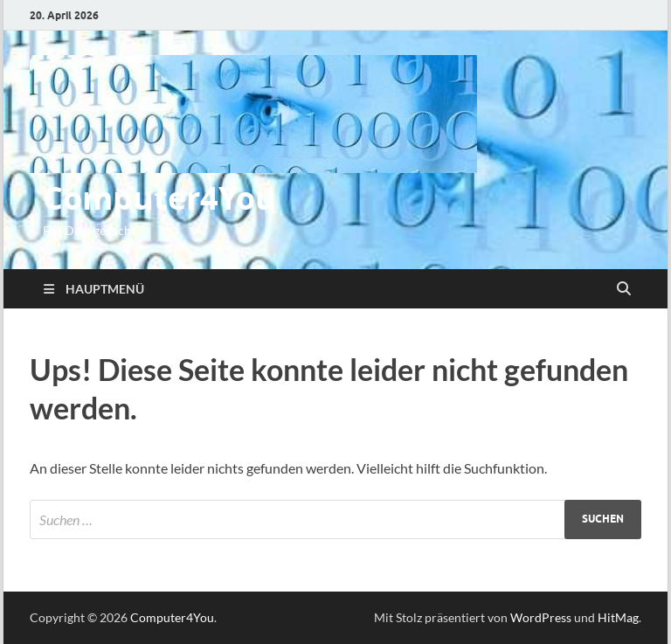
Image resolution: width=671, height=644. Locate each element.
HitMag (618, 617)
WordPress (541, 617)
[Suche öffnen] (624, 289)
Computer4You (159, 198)
